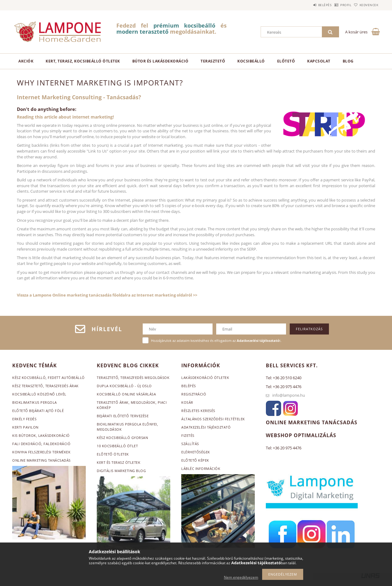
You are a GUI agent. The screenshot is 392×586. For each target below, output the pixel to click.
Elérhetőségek (196, 452)
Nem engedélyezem (241, 577)
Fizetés (188, 435)
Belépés (309, 5)
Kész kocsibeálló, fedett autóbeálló (49, 378)
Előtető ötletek (113, 454)
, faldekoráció (56, 444)
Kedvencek (366, 5)
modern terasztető (142, 32)
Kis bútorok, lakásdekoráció (41, 435)
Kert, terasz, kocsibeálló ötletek (83, 61)
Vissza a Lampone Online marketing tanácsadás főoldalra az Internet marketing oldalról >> (107, 295)
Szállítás (190, 444)
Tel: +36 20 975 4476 (284, 387)
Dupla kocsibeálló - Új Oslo (124, 386)
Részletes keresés (198, 411)
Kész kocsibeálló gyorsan (122, 438)
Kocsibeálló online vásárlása (126, 394)
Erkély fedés (24, 419)
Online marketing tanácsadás (41, 460)
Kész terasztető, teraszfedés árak (45, 386)
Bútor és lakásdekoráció (160, 61)
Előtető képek (195, 460)
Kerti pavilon (25, 427)
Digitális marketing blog (121, 471)
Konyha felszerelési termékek (41, 452)
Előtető (286, 61)
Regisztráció (194, 394)
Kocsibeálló (251, 61)
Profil (336, 5)
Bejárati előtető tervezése (123, 416)
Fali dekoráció (27, 444)
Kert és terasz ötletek (119, 462)
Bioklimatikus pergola (35, 402)
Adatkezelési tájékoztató (206, 427)
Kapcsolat (319, 61)
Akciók (26, 61)
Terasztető (213, 61)
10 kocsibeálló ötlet (117, 446)
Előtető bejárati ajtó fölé (38, 411)
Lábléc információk (201, 469)
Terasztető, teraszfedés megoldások (133, 378)
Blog (348, 61)
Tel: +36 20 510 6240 (284, 378)
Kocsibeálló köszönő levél (39, 394)
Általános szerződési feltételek (213, 419)
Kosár (187, 402)
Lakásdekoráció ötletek (205, 378)
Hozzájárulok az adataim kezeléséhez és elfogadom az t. (216, 340)
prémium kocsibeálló (185, 25)
